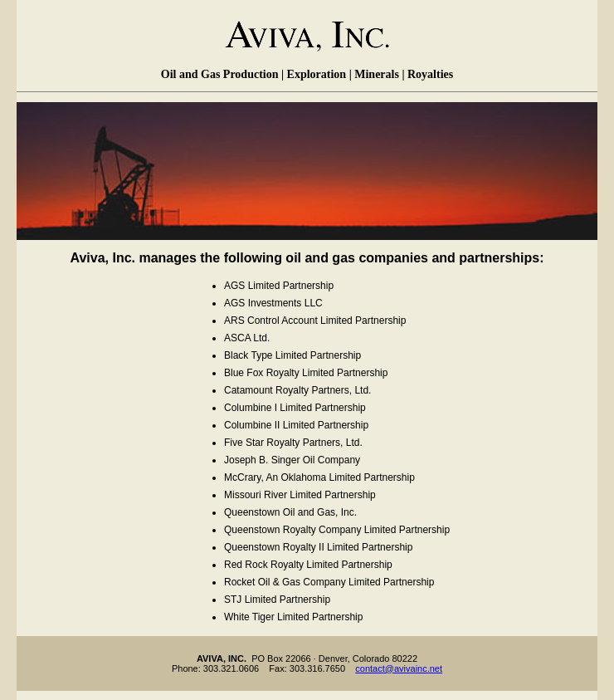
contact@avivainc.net (399, 668)
